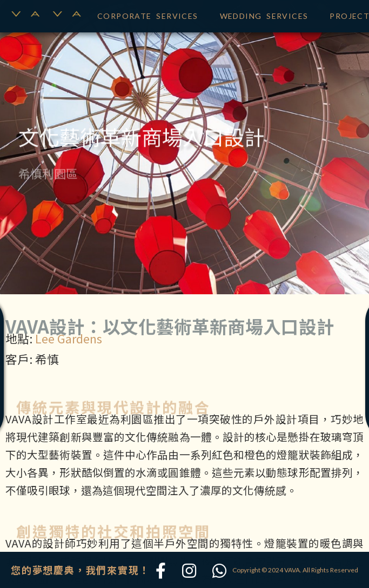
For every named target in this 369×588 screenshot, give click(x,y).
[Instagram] (189, 572)
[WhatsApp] (219, 572)
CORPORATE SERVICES (148, 14)
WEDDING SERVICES (264, 14)
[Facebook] (161, 572)
